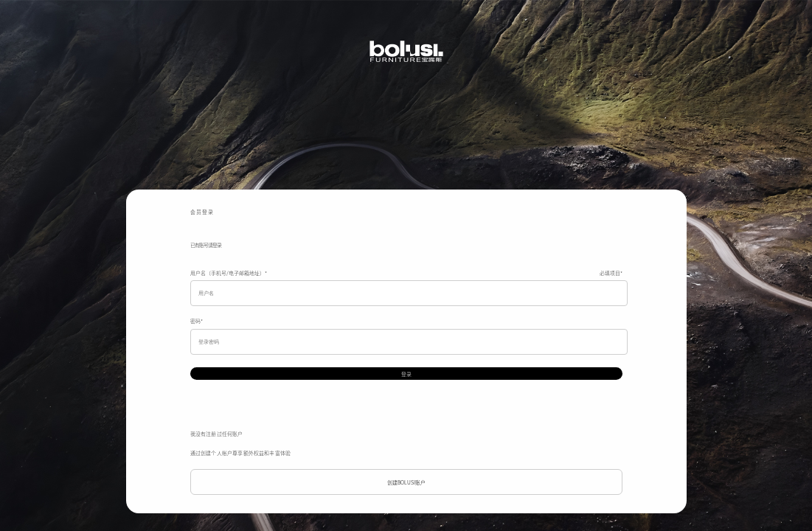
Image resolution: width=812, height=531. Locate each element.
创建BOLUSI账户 (406, 482)
